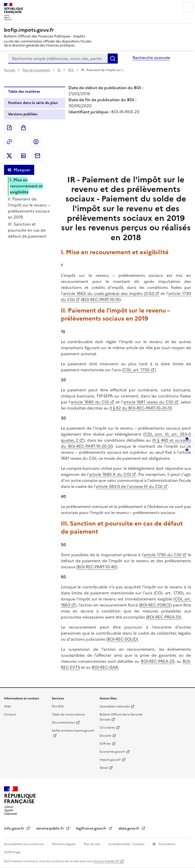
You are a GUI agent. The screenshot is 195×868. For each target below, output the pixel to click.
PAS (71, 70)
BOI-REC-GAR (105, 667)
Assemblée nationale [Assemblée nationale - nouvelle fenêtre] (115, 706)
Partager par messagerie (37, 156)
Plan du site (92, 844)
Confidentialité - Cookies (127, 844)
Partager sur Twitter (9, 156)
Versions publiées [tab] (23, 114)
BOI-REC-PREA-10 (164, 617)
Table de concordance (68, 714)
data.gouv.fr (129, 828)
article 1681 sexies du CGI (148, 402)
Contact (10, 714)
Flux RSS (58, 706)
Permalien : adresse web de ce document (9, 142)
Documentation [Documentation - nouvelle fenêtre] (63, 723)
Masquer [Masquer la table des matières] (22, 170)
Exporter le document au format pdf (9, 128)
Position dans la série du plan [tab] (33, 103)
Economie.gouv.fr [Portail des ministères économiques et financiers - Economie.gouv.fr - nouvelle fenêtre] (112, 752)
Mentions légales (64, 844)
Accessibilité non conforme (24, 844)
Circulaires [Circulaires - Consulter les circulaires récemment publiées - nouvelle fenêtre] (107, 728)
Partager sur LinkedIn (23, 156)
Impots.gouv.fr (110, 760)
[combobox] (58, 59)
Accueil (10, 70)
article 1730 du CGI (162, 555)
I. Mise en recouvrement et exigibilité (26, 186)
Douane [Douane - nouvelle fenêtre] (105, 736)
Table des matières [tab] (24, 92)
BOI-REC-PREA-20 (158, 661)
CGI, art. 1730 (136, 370)
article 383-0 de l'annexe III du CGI (129, 486)
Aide (7, 706)
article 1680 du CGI (90, 402)
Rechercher (113, 59)
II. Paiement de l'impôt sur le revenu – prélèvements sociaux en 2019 (29, 208)
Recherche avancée (151, 58)
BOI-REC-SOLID (122, 639)
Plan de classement (36, 70)
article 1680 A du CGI (110, 474)
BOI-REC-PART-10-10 (101, 299)
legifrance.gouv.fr (92, 828)
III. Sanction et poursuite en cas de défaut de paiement (27, 230)
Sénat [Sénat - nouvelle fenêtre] (104, 768)
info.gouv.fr (15, 828)
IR (59, 70)
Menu (188, 7)
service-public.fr (51, 828)
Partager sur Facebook (36, 142)
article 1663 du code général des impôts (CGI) (109, 293)
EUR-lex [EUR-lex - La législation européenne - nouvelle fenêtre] (105, 744)
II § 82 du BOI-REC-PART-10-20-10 (141, 408)
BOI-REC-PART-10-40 (97, 567)
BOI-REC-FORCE (155, 605)
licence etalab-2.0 (106, 861)
